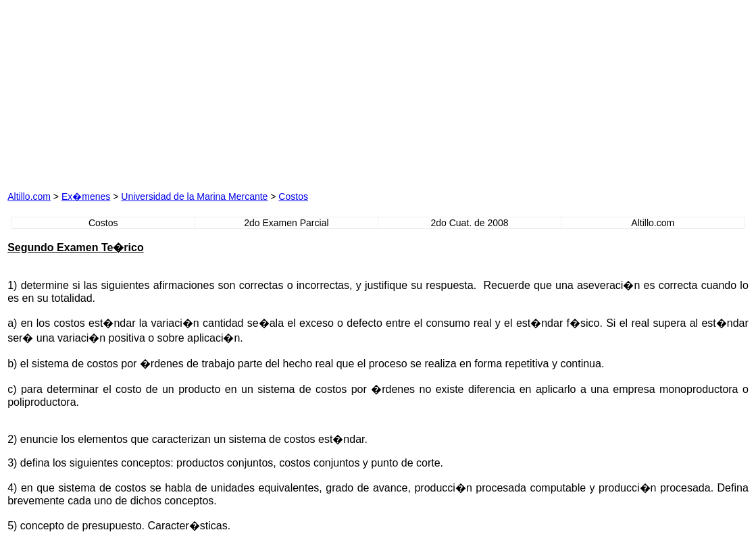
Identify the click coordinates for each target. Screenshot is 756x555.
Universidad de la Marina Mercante (194, 196)
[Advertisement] (240, 92)
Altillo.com (29, 196)
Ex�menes (86, 196)
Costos (293, 196)
